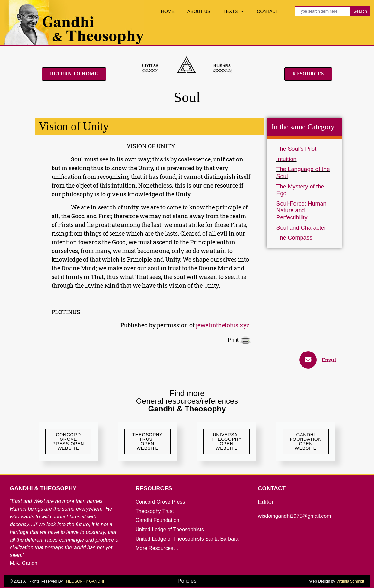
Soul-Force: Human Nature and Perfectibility (302, 211)
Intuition (287, 159)
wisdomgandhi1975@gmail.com (294, 516)
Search (360, 11)
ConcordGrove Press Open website (68, 442)
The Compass (294, 238)
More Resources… (157, 548)
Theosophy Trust (154, 511)
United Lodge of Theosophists (169, 530)
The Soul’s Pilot (297, 149)
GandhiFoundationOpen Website (306, 442)
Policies (187, 581)
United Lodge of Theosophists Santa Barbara (187, 539)
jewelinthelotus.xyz (223, 325)
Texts (234, 11)
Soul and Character (301, 228)
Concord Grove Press (160, 502)
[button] (321, 360)
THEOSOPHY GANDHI (84, 582)
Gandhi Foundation (157, 521)
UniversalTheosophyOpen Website (226, 442)
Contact (268, 11)
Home (168, 11)
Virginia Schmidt (350, 582)
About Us (199, 11)
